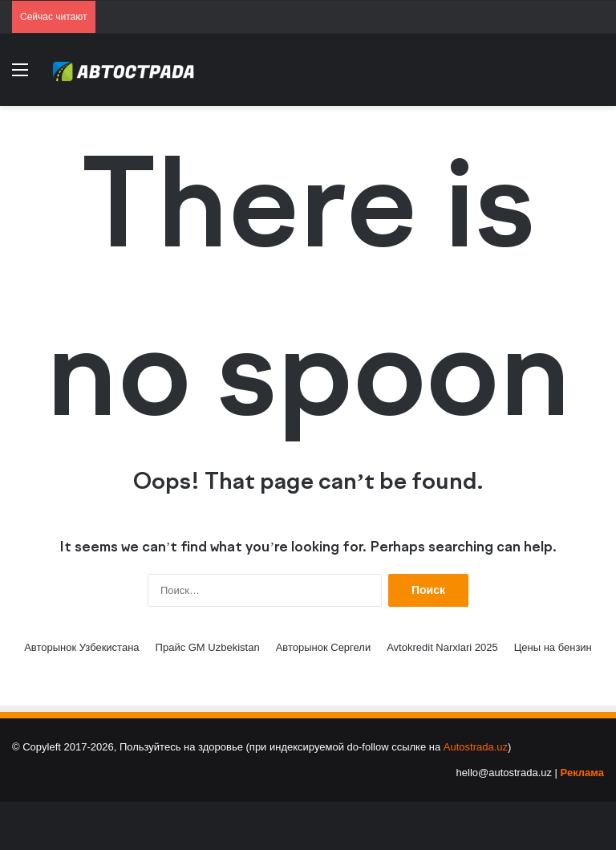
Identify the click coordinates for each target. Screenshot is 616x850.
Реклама (582, 773)
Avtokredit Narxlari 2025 (442, 647)
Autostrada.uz (476, 747)
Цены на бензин (553, 647)
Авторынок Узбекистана (81, 647)
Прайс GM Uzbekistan (208, 647)
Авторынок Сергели (324, 647)
